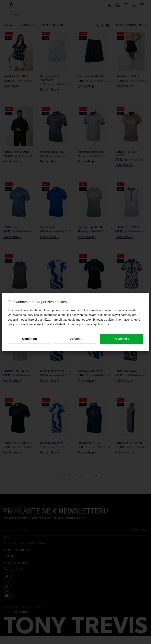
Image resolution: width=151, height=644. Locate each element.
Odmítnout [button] (29, 339)
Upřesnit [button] (76, 339)
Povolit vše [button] (121, 339)
